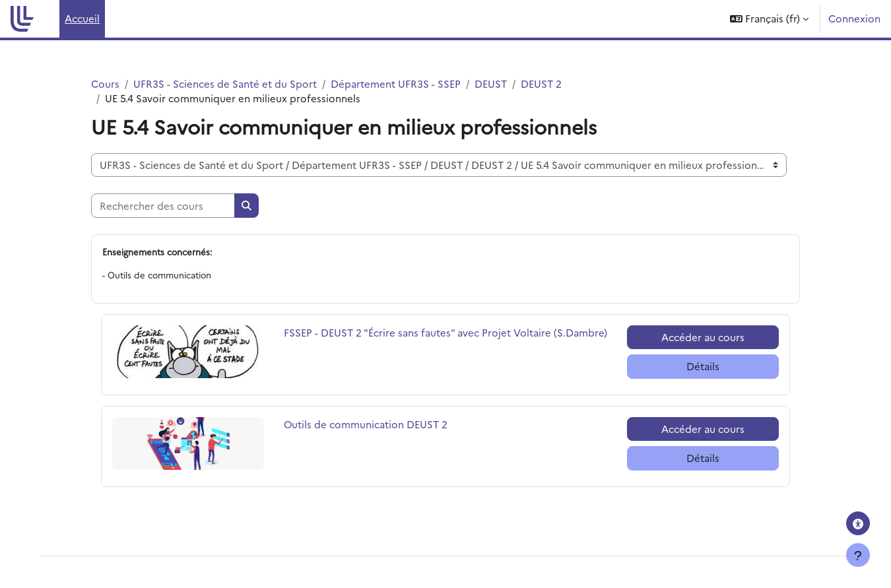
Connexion (854, 18)
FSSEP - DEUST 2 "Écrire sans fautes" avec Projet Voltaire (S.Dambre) (445, 332)
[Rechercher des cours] (163, 206)
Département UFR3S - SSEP (396, 83)
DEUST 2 (541, 83)
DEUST (491, 83)
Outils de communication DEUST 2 (366, 424)
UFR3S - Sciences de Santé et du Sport (225, 83)
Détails (703, 367)
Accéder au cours (703, 337)
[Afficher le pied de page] (858, 555)
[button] (769, 19)
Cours (105, 83)
